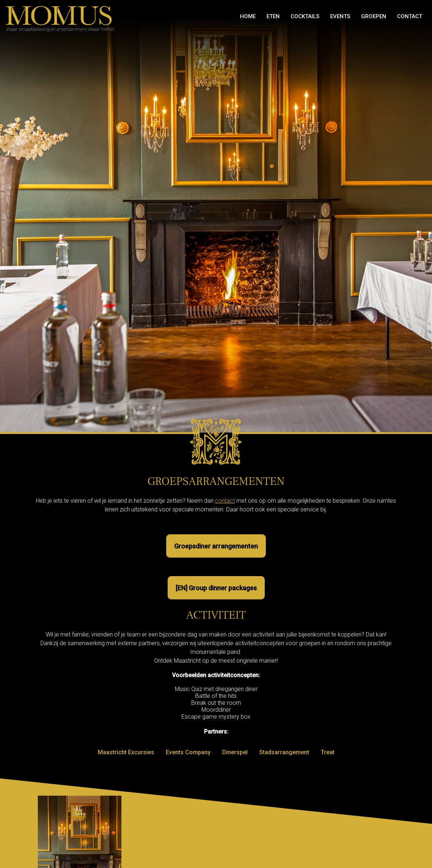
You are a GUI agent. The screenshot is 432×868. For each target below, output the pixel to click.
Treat (328, 752)
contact (225, 501)
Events (340, 16)
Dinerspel (235, 752)
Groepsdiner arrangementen (216, 546)
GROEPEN (374, 16)
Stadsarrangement (284, 752)
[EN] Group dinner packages (216, 588)
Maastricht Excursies (126, 752)
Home (248, 16)
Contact (410, 16)
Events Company (188, 752)
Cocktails (305, 16)
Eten (273, 16)
